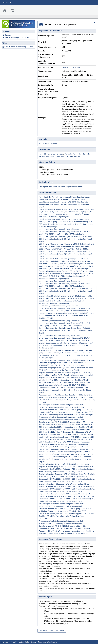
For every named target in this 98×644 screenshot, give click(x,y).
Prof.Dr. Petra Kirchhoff (48, 144)
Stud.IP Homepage (88, 8)
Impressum (5, 642)
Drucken (8, 35)
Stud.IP (14, 642)
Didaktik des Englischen (71, 67)
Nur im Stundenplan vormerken (17, 38)
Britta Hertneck (57, 154)
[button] (94, 23)
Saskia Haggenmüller (47, 156)
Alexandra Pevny (71, 154)
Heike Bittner (44, 154)
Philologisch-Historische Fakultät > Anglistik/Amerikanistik (61, 187)
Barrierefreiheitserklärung (47, 642)
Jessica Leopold (63, 156)
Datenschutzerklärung (27, 642)
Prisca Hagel (75, 156)
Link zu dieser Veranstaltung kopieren (19, 47)
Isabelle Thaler (85, 154)
